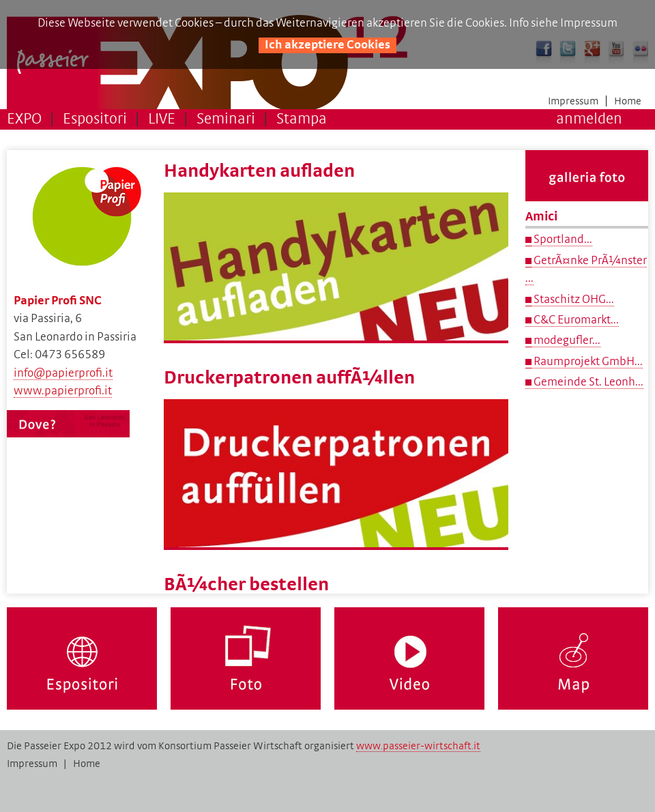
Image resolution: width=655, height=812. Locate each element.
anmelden (589, 119)
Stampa (302, 119)
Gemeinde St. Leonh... (587, 382)
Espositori (95, 119)
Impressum (573, 101)
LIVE (162, 119)
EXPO (24, 119)
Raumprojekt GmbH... (587, 362)
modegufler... (566, 340)
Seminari (226, 119)
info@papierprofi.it (63, 373)
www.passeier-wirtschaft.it (418, 746)
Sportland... (562, 240)
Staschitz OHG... (573, 300)
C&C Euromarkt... (575, 320)
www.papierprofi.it (63, 391)
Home (628, 101)
